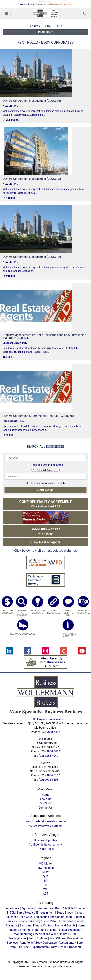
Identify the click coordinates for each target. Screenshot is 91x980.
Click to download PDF (45, 504)
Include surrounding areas (47, 465)
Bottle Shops (65, 913)
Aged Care (13, 908)
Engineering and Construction (53, 917)
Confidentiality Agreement (45, 845)
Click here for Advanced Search (45, 483)
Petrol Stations (38, 938)
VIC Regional (45, 868)
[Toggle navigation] (7, 13)
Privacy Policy (45, 849)
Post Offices (57, 938)
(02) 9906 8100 (50, 775)
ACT (45, 894)
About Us (45, 799)
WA (45, 889)
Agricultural (29, 908)
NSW (45, 872)
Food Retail (50, 921)
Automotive (46, 908)
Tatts (54, 947)
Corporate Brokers (43, 4)
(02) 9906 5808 (49, 780)
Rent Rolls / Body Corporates (38, 943)
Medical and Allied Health (51, 934)
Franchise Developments (61, 4)
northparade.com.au (59, 966)
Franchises (66, 921)
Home (45, 795)
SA (46, 881)
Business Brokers (27, 4)
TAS (45, 885)
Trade (63, 947)
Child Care (25, 917)
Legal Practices (70, 930)
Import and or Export (45, 930)
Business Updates (46, 840)
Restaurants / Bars (71, 943)
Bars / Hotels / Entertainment (36, 913)
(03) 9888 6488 (50, 732)
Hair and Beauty (65, 925)
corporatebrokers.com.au (46, 826)
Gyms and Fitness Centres (36, 925)
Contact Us (45, 808)
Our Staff (46, 803)
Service (24, 947)
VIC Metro (45, 864)
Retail (14, 947)
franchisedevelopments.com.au (46, 821)
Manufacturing (23, 934)
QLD (45, 876)
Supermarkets (40, 947)
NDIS (73, 934)
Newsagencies (17, 938)
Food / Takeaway (30, 921)
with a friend (46, 531)
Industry (45, 32)
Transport (75, 947)
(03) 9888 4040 (49, 756)
